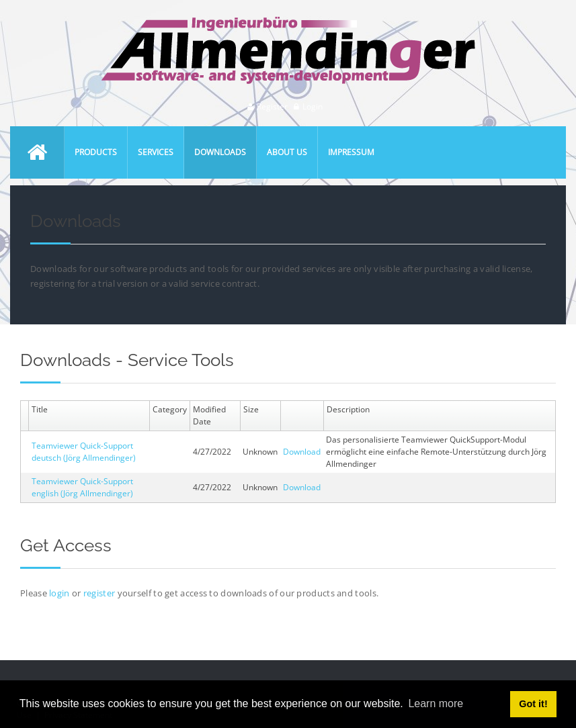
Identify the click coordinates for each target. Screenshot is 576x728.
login (60, 593)
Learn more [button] (436, 703)
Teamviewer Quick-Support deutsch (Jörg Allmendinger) (84, 452)
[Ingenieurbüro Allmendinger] (288, 22)
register (99, 593)
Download (302, 452)
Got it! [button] (533, 704)
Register (272, 106)
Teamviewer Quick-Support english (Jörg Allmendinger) (82, 487)
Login (313, 106)
